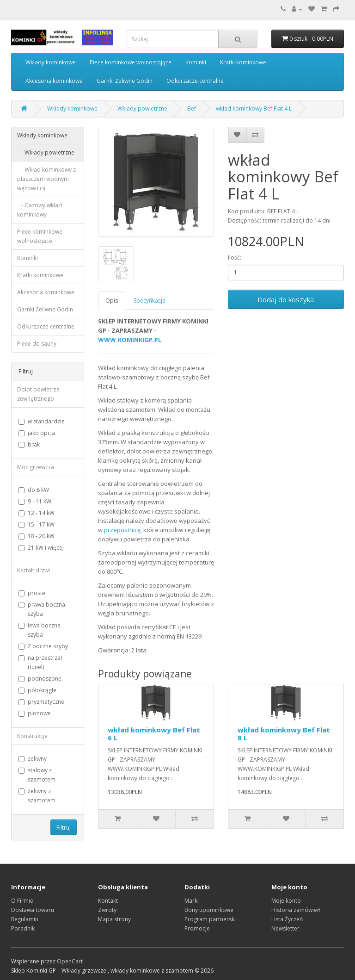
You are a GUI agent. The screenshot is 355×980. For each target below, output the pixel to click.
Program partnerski (210, 919)
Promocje (197, 928)
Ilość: (235, 257)
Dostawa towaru (33, 910)
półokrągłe (37, 690)
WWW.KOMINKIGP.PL (130, 340)
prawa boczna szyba (42, 609)
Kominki (196, 62)
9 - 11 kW (35, 501)
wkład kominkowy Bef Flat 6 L (154, 734)
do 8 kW (34, 490)
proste (32, 593)
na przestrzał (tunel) (40, 662)
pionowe (35, 713)
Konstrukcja (32, 736)
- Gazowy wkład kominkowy (40, 210)
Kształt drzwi (34, 570)
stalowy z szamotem (37, 775)
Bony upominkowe (209, 910)
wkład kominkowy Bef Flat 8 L (284, 734)
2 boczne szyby (43, 646)
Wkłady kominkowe (51, 62)
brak (29, 444)
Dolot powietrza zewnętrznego (38, 394)
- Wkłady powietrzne (46, 152)
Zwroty (107, 910)
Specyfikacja (150, 301)
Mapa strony (114, 919)
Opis (112, 301)
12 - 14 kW (37, 513)
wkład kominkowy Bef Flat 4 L (254, 109)
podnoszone (40, 679)
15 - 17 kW (37, 524)
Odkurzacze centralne (195, 81)
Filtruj (64, 828)
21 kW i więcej (41, 548)
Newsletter (285, 928)
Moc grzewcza (36, 467)
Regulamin (25, 919)
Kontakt (108, 901)
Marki (192, 901)
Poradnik (23, 928)
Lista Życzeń (287, 919)
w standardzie (42, 421)
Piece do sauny (37, 344)
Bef (192, 109)
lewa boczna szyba (40, 630)
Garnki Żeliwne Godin (125, 81)
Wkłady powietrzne (142, 109)
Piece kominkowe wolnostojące (131, 62)
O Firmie (22, 901)
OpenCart (70, 961)
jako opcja (37, 433)
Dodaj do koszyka (286, 299)
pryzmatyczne (41, 702)
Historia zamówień (296, 910)
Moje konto (286, 901)
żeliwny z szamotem (37, 796)
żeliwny (33, 759)
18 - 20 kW (37, 536)
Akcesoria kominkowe (54, 81)
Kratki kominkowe (243, 62)
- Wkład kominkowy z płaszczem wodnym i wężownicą (46, 179)
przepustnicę (122, 530)
